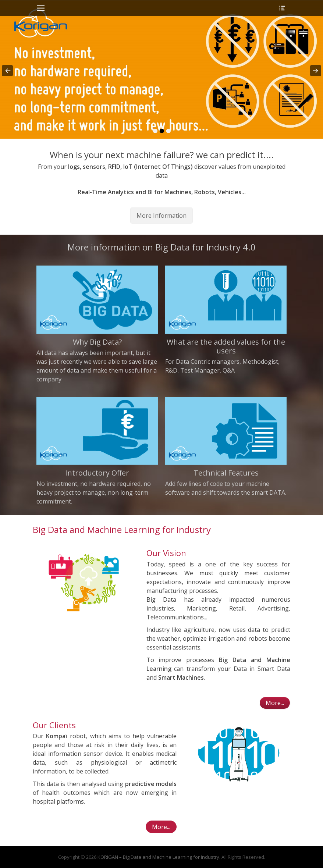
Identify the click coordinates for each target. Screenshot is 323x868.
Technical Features (226, 473)
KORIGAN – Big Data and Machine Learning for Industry (158, 857)
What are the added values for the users (226, 346)
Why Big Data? (97, 342)
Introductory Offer (97, 473)
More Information (161, 216)
